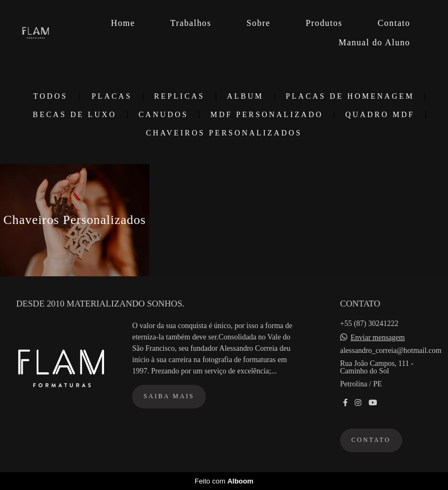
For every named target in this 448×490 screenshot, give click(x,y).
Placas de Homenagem (350, 97)
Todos (51, 97)
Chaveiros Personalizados (224, 133)
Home (123, 23)
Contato (394, 23)
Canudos (163, 115)
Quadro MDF (380, 115)
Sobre (258, 23)
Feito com (224, 481)
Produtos (324, 23)
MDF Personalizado (267, 115)
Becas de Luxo (75, 115)
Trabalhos (191, 23)
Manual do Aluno (374, 42)
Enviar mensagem (378, 338)
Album (245, 97)
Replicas (180, 97)
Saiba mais (169, 396)
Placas (112, 97)
